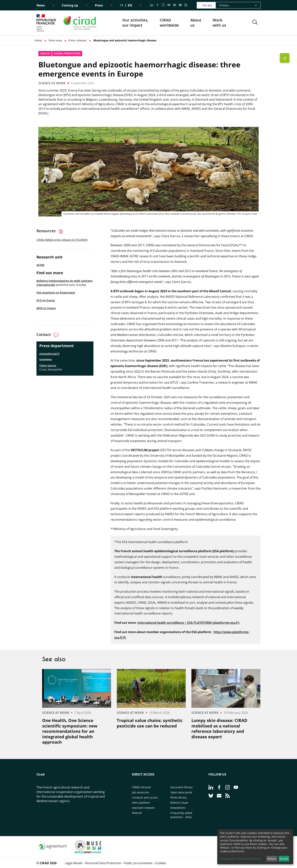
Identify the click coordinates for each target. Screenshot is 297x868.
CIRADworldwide (169, 23)
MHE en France (46, 308)
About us (196, 23)
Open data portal (181, 792)
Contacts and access (145, 797)
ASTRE (40, 265)
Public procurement (138, 863)
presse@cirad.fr (49, 354)
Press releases (78, 40)
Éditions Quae (179, 803)
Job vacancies (141, 792)
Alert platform (141, 803)
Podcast (137, 813)
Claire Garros (48, 365)
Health (45, 53)
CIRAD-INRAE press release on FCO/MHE (62, 240)
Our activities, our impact (135, 23)
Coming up (70, 5)
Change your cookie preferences (240, 859)
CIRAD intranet (141, 787)
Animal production (67, 53)
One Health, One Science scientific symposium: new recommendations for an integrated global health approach (70, 731)
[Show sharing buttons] (285, 58)
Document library (181, 787)
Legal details (74, 863)
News (41, 5)
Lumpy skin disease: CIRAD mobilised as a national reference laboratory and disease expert (219, 728)
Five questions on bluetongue (56, 293)
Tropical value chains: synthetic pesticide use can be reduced (150, 723)
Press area (55, 40)
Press (99, 5)
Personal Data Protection (103, 863)
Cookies (161, 863)
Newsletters (178, 808)
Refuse (272, 859)
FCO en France (46, 300)
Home (38, 40)
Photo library (179, 797)
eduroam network (143, 808)
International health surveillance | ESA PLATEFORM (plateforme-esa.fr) (188, 623)
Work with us (219, 23)
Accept (284, 859)
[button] (255, 23)
